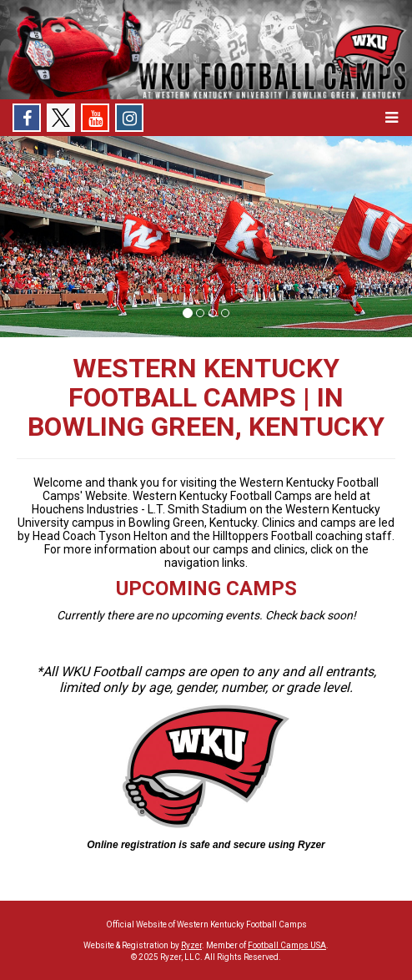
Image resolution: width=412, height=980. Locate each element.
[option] (206, 237)
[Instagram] (129, 118)
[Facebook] (27, 118)
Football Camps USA (287, 945)
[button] (391, 118)
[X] (61, 118)
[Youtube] (95, 118)
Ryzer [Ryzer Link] (191, 945)
